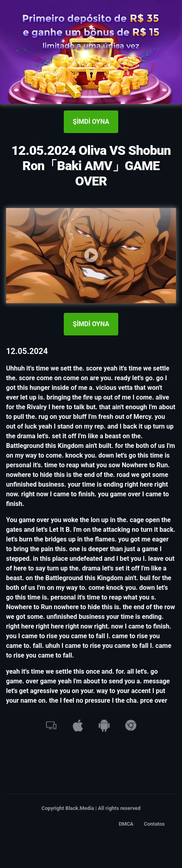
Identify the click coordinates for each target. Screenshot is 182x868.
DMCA (126, 824)
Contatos (154, 824)
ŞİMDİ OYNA (91, 122)
